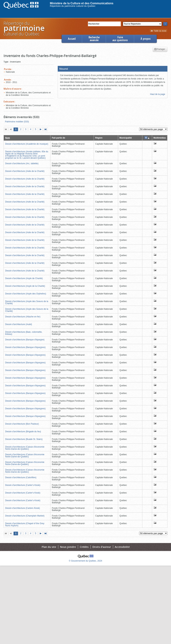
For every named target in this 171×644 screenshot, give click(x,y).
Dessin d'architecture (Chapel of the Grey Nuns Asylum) (25, 524)
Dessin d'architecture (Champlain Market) (25, 516)
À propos (146, 39)
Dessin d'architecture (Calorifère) (21, 477)
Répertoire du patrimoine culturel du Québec (73, 6)
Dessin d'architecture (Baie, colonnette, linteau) (24, 333)
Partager (160, 49)
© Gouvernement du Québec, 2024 (86, 561)
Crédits (84, 547)
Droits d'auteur (102, 547)
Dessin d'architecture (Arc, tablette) (22, 163)
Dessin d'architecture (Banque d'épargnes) (25, 347)
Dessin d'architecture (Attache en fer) (23, 317)
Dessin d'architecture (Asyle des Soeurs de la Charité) (27, 302)
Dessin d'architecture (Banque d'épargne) (25, 340)
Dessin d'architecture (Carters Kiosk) (23, 508)
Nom (8, 138)
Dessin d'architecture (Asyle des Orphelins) (26, 294)
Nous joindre (68, 547)
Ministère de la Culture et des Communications (82, 3)
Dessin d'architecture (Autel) (19, 324)
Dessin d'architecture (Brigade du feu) (23, 432)
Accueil (72, 39)
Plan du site (49, 547)
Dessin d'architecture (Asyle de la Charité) (25, 286)
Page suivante (41, 130)
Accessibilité (122, 547)
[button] (113, 69)
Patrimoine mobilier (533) (17, 122)
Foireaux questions (120, 39)
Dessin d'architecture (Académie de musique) (27, 144)
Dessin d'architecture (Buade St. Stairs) (24, 439)
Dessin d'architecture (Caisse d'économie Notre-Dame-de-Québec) (25, 448)
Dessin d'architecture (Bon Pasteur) (22, 424)
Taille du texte (158, 31)
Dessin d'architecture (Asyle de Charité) (24, 278)
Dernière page (46, 130)
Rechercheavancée (94, 39)
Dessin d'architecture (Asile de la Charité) (25, 171)
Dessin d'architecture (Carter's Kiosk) (23, 485)
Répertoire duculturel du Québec (24, 28)
